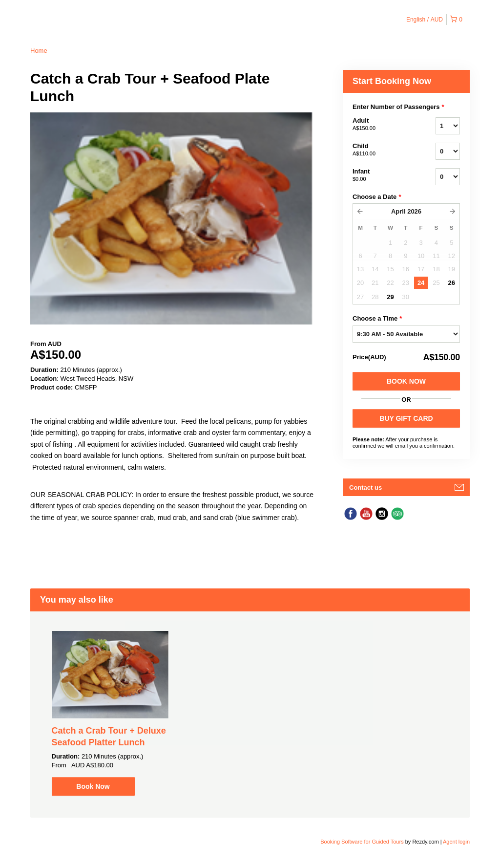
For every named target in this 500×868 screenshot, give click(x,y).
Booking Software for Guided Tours (363, 842)
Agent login (456, 842)
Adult (382, 125)
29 (390, 297)
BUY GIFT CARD (406, 418)
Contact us (365, 488)
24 (421, 283)
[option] (110, 714)
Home (39, 51)
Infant (382, 175)
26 (452, 283)
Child (382, 150)
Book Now (406, 381)
